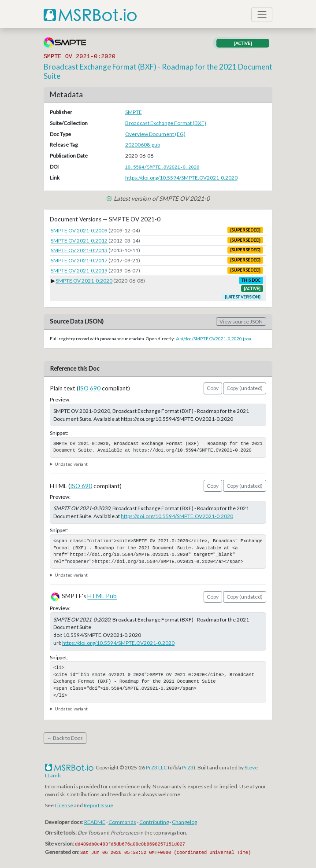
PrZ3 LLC (156, 767)
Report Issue (99, 805)
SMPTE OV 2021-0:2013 (79, 250)
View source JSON (241, 322)
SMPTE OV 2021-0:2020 (84, 281)
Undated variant (71, 464)
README (95, 822)
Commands (122, 822)
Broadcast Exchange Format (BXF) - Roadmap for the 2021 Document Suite (158, 71)
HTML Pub (102, 596)
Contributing (154, 822)
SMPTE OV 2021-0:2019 (79, 270)
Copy (213, 388)
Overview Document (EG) (155, 134)
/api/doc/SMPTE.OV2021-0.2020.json (214, 338)
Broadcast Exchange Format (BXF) (166, 123)
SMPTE (134, 112)
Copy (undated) (245, 388)
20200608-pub (143, 145)
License (64, 805)
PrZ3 (188, 767)
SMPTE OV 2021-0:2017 (79, 260)
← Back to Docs (65, 738)
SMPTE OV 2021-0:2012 (79, 241)
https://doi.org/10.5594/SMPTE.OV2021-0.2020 (181, 178)
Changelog (184, 822)
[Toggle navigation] (262, 15)
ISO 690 (89, 388)
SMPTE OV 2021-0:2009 (79, 230)
